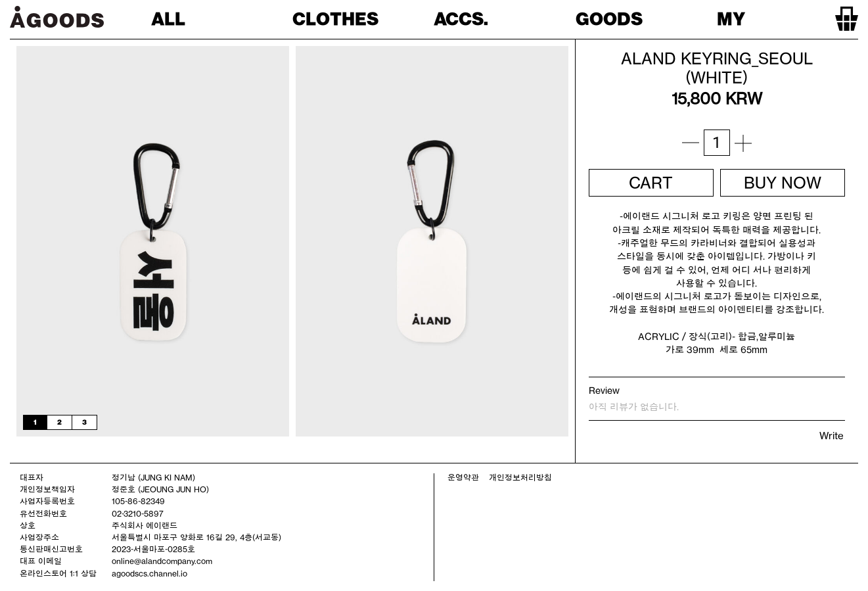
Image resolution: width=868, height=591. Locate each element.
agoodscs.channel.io (149, 573)
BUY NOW (783, 183)
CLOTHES (335, 19)
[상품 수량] (717, 143)
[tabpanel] (153, 241)
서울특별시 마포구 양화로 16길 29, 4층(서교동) (196, 537)
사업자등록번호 (47, 501)
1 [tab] (35, 422)
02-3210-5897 (138, 513)
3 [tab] (84, 422)
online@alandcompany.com (162, 561)
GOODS (609, 19)
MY (731, 19)
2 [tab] (59, 422)
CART (651, 183)
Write (832, 436)
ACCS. (461, 19)
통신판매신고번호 (51, 549)
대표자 (32, 477)
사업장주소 (39, 537)
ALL (168, 19)
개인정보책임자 (47, 489)
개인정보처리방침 (520, 477)
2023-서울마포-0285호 (153, 549)
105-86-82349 (138, 501)
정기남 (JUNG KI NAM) (153, 477)
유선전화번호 (43, 513)
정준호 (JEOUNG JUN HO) (160, 489)
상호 (28, 525)
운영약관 (463, 477)
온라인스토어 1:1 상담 (58, 573)
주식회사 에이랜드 (145, 525)
